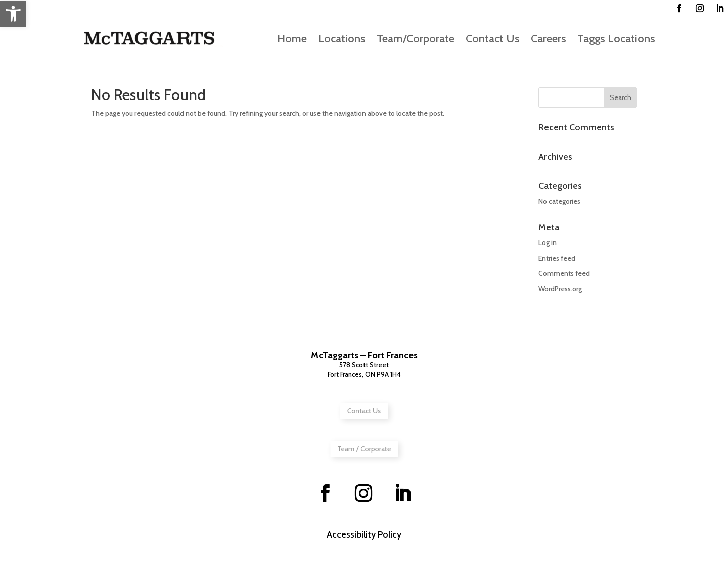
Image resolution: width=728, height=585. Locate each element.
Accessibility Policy (364, 534)
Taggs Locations (616, 39)
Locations (342, 39)
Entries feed (557, 258)
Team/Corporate (416, 39)
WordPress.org (560, 289)
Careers (549, 39)
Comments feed (564, 273)
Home (292, 39)
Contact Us (493, 39)
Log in (548, 242)
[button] (13, 14)
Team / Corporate (364, 449)
